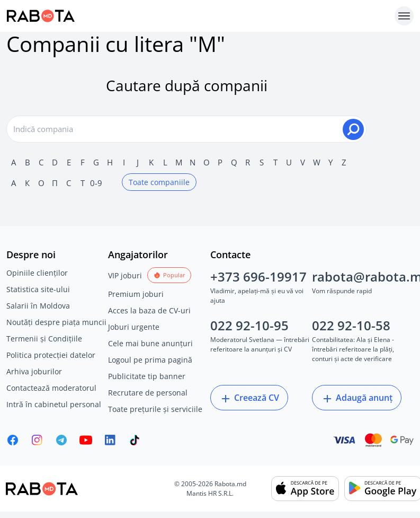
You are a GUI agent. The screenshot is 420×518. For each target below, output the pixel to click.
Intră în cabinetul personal (54, 404)
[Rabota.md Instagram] (37, 440)
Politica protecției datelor (51, 355)
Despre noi (31, 254)
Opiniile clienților (37, 273)
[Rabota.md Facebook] (13, 440)
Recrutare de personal (148, 393)
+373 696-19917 (258, 276)
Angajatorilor (138, 254)
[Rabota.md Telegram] (61, 440)
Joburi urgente (134, 327)
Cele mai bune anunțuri (150, 343)
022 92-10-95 (249, 325)
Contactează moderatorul (51, 388)
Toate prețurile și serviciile (155, 409)
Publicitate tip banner (147, 376)
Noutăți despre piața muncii (56, 322)
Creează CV (249, 398)
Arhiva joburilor (34, 371)
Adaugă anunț (357, 398)
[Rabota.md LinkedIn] (110, 440)
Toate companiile (159, 182)
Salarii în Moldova (38, 306)
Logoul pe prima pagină (150, 360)
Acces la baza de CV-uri (149, 310)
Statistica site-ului (38, 289)
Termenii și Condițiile (44, 339)
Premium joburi (136, 294)
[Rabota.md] (198, 16)
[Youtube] (86, 440)
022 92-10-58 (351, 325)
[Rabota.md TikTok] (135, 440)
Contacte (230, 254)
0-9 (96, 183)
